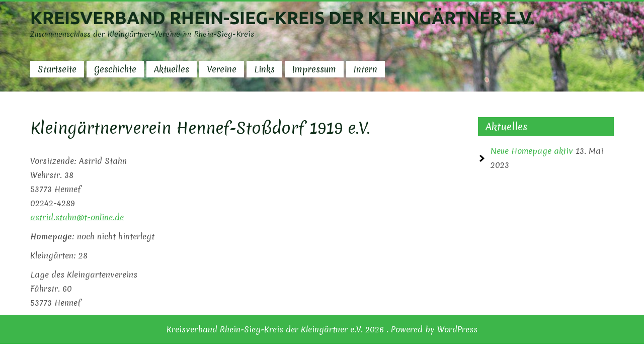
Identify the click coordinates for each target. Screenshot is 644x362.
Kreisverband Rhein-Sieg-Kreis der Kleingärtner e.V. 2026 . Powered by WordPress (322, 329)
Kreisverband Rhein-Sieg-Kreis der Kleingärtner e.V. (283, 18)
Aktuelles (172, 69)
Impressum (314, 69)
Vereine (222, 69)
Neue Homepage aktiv (532, 151)
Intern (366, 69)
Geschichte (115, 69)
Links (264, 69)
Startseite (57, 69)
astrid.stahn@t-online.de (77, 217)
